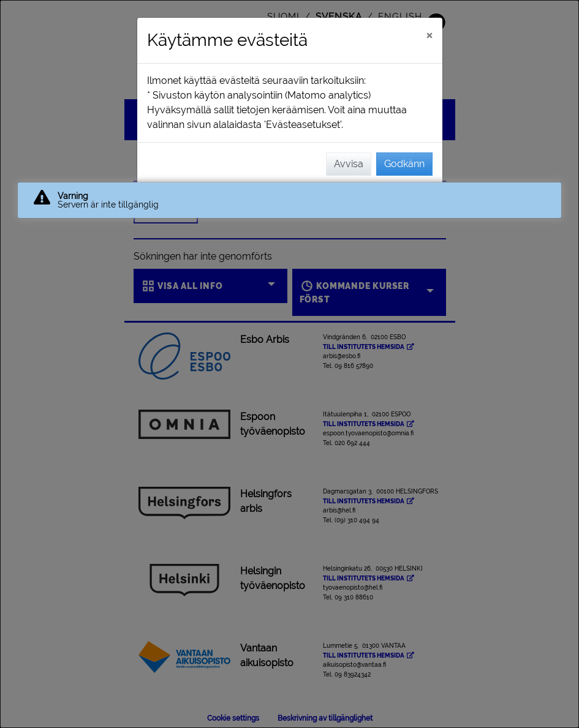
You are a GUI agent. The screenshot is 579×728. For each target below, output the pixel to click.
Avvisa (349, 164)
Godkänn (404, 164)
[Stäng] (429, 35)
